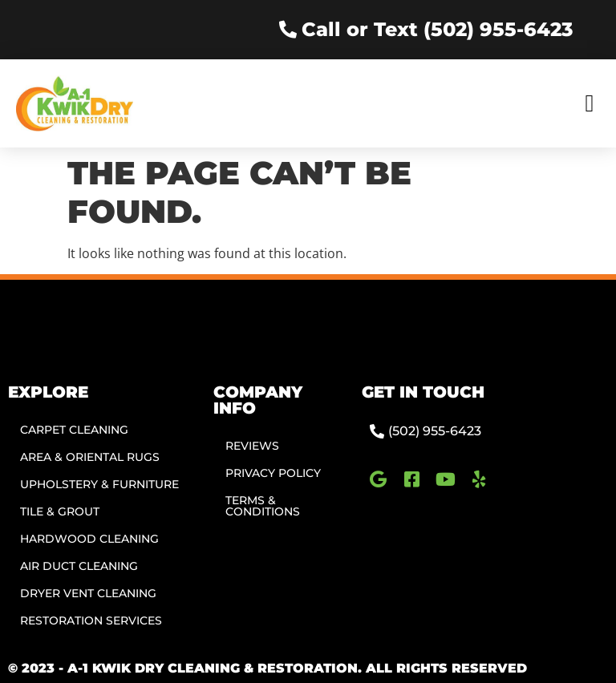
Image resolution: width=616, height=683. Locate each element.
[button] (590, 103)
